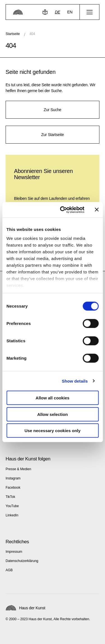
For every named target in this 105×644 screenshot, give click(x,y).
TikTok (10, 497)
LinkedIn (12, 515)
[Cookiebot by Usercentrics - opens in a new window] (63, 210)
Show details (75, 381)
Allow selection (53, 414)
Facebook (13, 488)
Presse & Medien (18, 469)
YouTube (12, 506)
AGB (9, 570)
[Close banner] (97, 210)
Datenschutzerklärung (22, 561)
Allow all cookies (53, 398)
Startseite (13, 34)
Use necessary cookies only (52, 431)
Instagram (13, 478)
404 (32, 34)
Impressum (14, 552)
